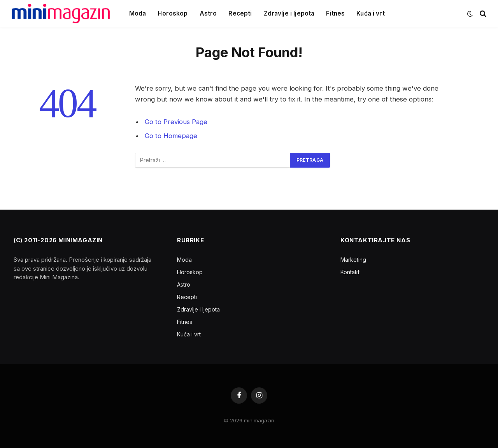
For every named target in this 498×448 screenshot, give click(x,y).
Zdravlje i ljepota (289, 13)
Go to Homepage (171, 136)
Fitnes (335, 13)
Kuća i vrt (371, 13)
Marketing (353, 260)
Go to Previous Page (176, 122)
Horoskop (173, 13)
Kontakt (350, 272)
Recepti (240, 13)
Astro (208, 13)
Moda (138, 13)
